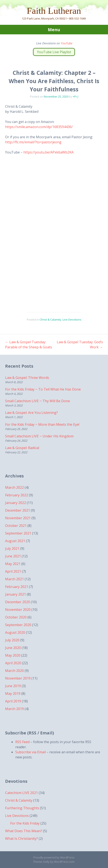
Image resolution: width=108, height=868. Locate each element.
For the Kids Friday (25, 823)
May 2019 (13, 694)
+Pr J (75, 96)
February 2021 (17, 587)
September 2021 (18, 533)
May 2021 (13, 564)
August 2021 (15, 541)
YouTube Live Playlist (54, 52)
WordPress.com (64, 862)
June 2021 (13, 556)
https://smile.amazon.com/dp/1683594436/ (39, 127)
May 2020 (13, 655)
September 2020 (18, 625)
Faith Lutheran (54, 11)
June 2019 (13, 686)
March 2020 (14, 671)
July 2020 (12, 640)
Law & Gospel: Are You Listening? (31, 413)
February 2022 (17, 495)
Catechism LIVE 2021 (21, 793)
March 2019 (14, 709)
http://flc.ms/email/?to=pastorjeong (33, 142)
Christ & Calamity (50, 320)
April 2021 (13, 571)
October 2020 (16, 617)
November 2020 (18, 610)
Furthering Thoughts (22, 808)
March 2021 (14, 579)
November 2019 (18, 678)
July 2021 (12, 548)
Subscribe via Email (31, 752)
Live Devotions (72, 320)
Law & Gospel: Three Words (27, 378)
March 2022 (14, 487)
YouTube (66, 43)
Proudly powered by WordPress (54, 857)
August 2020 (15, 632)
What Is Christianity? (21, 839)
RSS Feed (22, 742)
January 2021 (16, 594)
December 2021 (18, 510)
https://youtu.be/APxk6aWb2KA (48, 152)
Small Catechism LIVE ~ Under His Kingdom (39, 436)
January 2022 (16, 503)
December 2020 (18, 602)
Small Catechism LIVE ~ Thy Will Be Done (38, 401)
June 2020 (13, 648)
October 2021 (16, 526)
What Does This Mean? (24, 831)
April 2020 (13, 663)
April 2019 (13, 701)
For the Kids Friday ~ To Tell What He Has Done (43, 389)
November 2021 (18, 518)
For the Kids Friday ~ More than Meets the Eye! (42, 424)
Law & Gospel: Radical (22, 448)
